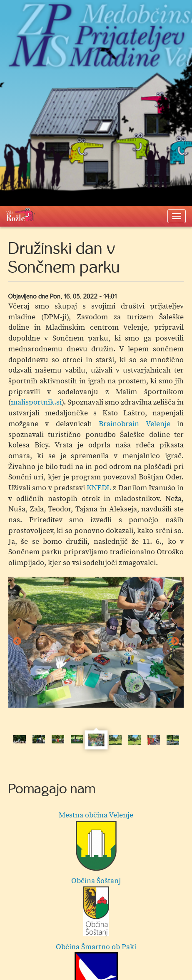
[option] (96, 642)
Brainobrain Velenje (134, 424)
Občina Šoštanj (96, 906)
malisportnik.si (36, 402)
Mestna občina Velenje (96, 841)
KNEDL (99, 488)
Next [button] (175, 642)
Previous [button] (17, 642)
